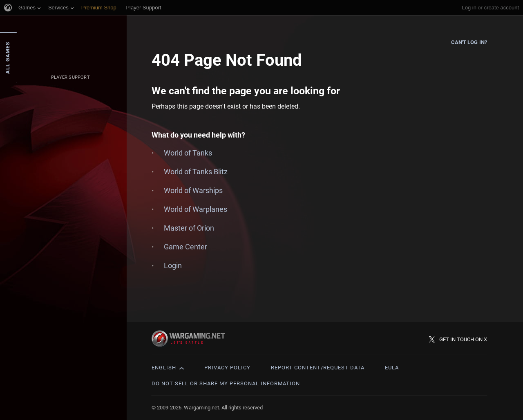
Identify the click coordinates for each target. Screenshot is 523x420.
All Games (8, 58)
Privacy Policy (227, 368)
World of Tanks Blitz (196, 172)
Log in (469, 8)
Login (173, 266)
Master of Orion (189, 228)
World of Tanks (188, 153)
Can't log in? (469, 42)
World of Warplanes (196, 209)
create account (502, 8)
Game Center (186, 247)
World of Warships (193, 190)
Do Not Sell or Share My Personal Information (226, 383)
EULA (392, 368)
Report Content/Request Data (318, 368)
